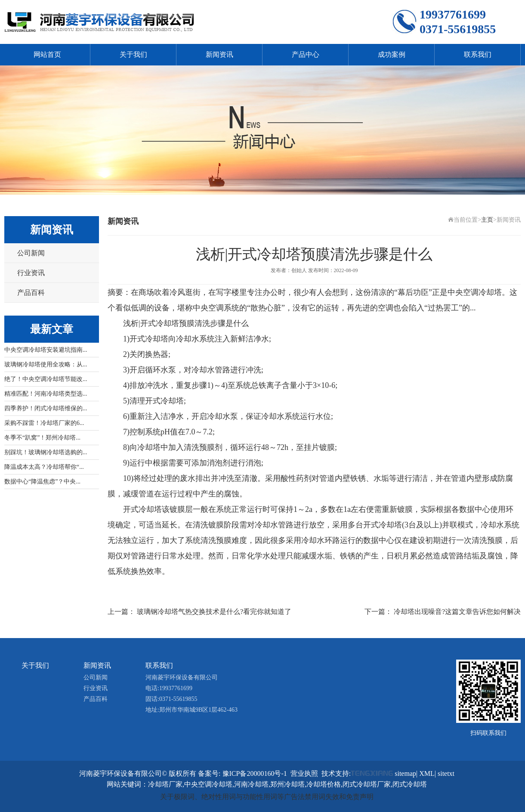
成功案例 (392, 54)
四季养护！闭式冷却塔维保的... (46, 408)
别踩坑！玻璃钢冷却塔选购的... (46, 452)
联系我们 (478, 54)
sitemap (405, 773)
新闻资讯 (219, 54)
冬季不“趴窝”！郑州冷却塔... (42, 438)
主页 (487, 220)
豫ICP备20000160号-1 (255, 773)
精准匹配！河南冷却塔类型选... (46, 394)
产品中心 (306, 54)
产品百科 (31, 293)
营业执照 (304, 773)
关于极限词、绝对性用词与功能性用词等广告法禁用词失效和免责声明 (267, 797)
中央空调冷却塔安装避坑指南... (46, 350)
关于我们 (133, 54)
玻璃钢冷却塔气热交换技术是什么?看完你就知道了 (214, 612)
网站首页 (47, 54)
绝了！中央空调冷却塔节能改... (46, 379)
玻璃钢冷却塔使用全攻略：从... (46, 364)
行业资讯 (31, 273)
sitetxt (446, 773)
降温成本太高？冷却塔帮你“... (44, 467)
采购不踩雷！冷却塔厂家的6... (44, 423)
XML (427, 773)
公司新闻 (31, 253)
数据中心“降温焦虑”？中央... (42, 482)
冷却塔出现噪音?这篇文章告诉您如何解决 (457, 612)
